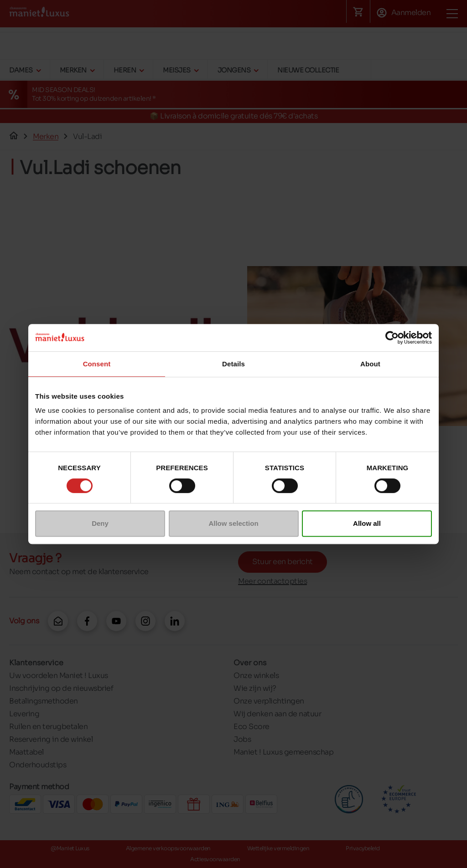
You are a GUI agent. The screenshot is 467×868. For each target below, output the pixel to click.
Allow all (367, 523)
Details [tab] (233, 364)
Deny (100, 523)
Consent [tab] (97, 364)
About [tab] (370, 364)
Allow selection (233, 523)
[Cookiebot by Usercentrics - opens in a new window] (392, 338)
